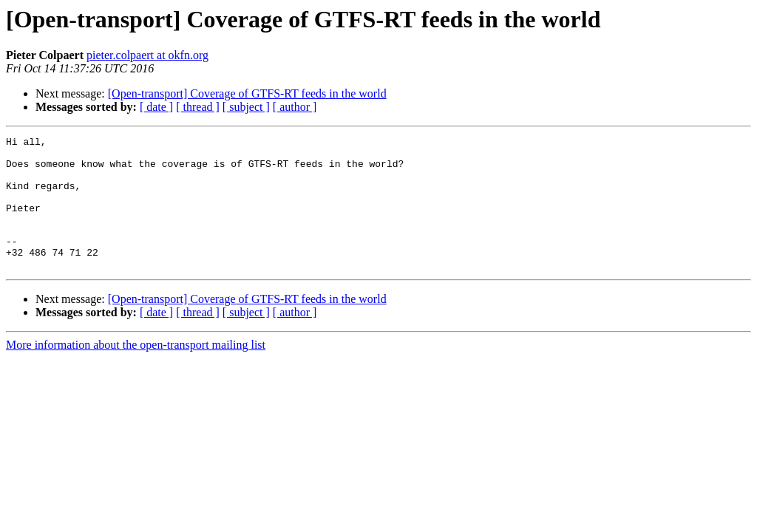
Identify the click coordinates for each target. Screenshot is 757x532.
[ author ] (295, 107)
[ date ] (156, 107)
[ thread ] (198, 107)
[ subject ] (246, 107)
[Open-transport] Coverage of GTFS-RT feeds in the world (247, 93)
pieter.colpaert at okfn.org (147, 55)
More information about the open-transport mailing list (136, 371)
